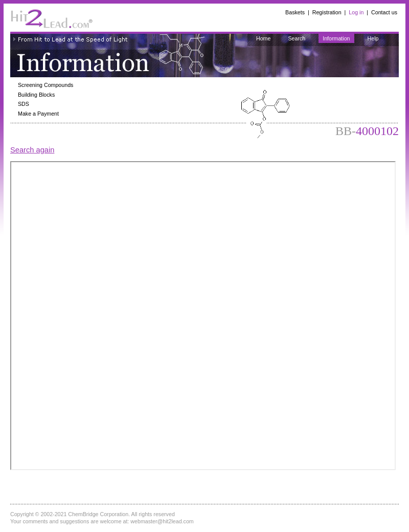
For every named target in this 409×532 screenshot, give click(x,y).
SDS (24, 104)
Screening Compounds (46, 85)
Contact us (384, 12)
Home (263, 38)
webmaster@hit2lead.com (162, 521)
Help (373, 38)
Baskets (295, 12)
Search (297, 38)
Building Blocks (36, 95)
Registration (327, 12)
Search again (32, 150)
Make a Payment (38, 114)
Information (336, 38)
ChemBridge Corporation (98, 514)
